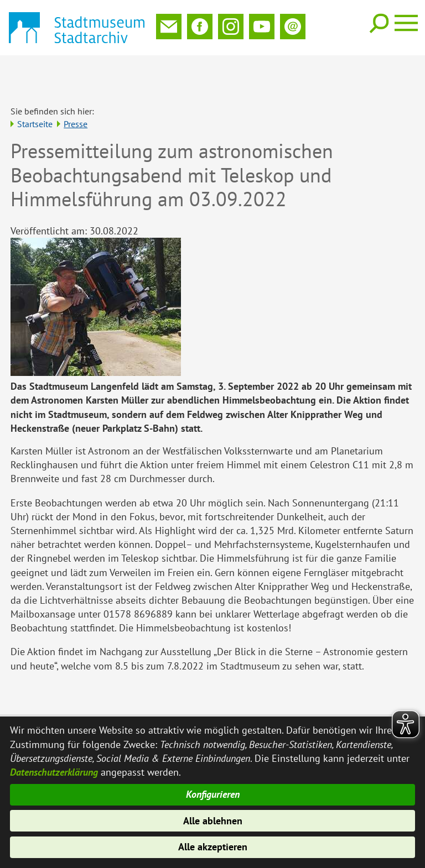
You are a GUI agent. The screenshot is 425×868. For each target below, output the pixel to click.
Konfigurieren (213, 794)
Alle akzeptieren (213, 847)
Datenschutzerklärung (54, 770)
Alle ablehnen (213, 820)
